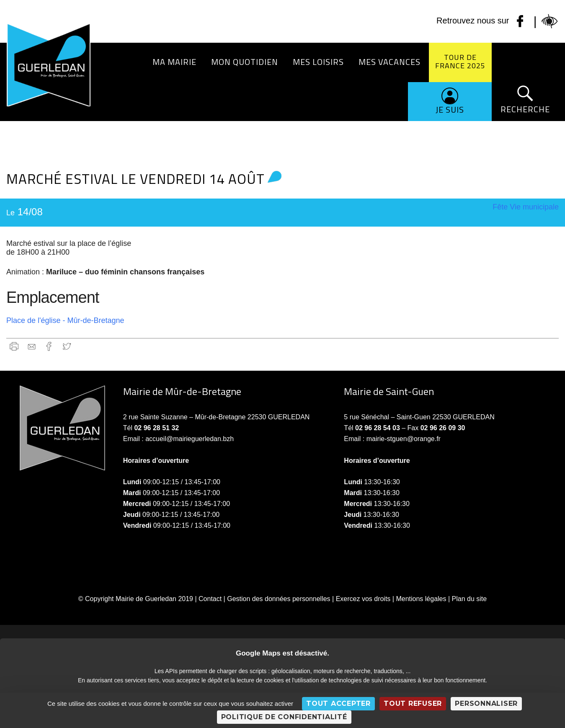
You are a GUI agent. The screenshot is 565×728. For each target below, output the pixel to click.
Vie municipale (534, 207)
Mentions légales (421, 599)
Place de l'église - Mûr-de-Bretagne (65, 320)
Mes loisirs (318, 62)
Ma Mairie (174, 62)
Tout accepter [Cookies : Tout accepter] (338, 703)
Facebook (49, 346)
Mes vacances (390, 62)
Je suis (450, 110)
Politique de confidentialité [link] (284, 717)
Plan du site (470, 599)
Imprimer (14, 346)
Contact (210, 599)
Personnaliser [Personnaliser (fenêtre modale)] (486, 703)
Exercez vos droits (363, 599)
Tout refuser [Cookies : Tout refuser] (413, 703)
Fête (500, 207)
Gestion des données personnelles (279, 599)
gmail (32, 346)
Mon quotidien (245, 62)
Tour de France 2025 (460, 61)
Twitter (67, 346)
